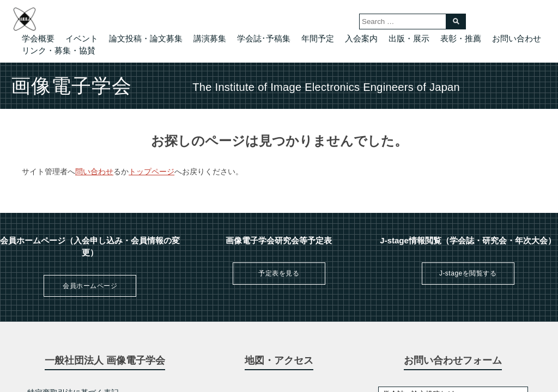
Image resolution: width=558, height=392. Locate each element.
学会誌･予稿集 (264, 38)
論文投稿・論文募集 (146, 38)
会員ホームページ (90, 286)
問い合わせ (94, 171)
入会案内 (361, 38)
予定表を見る (279, 273)
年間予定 (318, 38)
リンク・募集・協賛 (59, 50)
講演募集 (210, 38)
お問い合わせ (517, 38)
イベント (82, 38)
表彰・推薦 (461, 38)
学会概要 (38, 38)
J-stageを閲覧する (468, 273)
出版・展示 (409, 38)
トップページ (151, 171)
